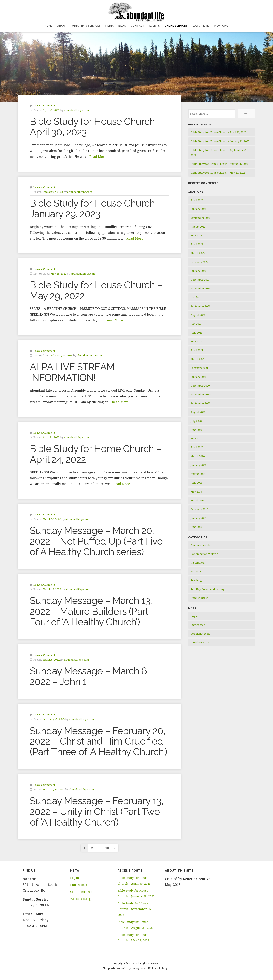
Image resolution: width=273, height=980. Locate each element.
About (62, 26)
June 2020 (197, 430)
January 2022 (199, 271)
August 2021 (198, 315)
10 (107, 848)
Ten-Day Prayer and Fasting (207, 589)
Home (49, 26)
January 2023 (199, 209)
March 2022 (198, 253)
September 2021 (201, 306)
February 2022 (199, 262)
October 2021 (199, 297)
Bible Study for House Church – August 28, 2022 (220, 164)
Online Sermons (176, 26)
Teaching (196, 580)
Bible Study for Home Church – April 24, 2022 (95, 454)
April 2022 (197, 244)
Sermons (196, 571)
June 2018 (197, 527)
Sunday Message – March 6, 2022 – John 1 (89, 676)
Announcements (201, 545)
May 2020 (196, 438)
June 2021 (197, 332)
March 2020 (198, 456)
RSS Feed (154, 968)
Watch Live (201, 26)
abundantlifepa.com (76, 110)
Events (155, 26)
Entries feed (198, 625)
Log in (194, 616)
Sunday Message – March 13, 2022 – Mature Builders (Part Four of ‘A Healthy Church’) (91, 611)
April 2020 (197, 447)
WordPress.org (200, 642)
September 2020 (201, 403)
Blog (122, 26)
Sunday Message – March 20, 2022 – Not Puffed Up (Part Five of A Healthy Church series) (96, 541)
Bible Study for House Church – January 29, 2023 (96, 209)
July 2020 (196, 421)
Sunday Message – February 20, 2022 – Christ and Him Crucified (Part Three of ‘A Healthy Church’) (98, 741)
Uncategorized (200, 598)
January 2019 (199, 518)
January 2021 (199, 377)
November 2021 (201, 288)
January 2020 (199, 465)
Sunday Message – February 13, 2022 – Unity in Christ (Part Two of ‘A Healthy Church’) (96, 812)
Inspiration (198, 563)
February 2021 (199, 368)
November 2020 (201, 394)
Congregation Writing (204, 554)
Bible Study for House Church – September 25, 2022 (135, 909)
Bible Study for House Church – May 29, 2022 (96, 290)
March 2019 (198, 500)
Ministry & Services (86, 26)
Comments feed (200, 634)
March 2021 (198, 359)
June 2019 (197, 483)
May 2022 (196, 235)
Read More (98, 157)
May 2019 (196, 492)
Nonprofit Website (115, 968)
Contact (138, 26)
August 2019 (198, 474)
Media (109, 26)
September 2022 (201, 218)
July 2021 (196, 324)
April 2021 (197, 350)
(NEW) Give (221, 26)
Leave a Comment (44, 105)
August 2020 (198, 412)
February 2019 (199, 509)
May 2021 (196, 341)
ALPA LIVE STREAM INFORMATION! (72, 372)
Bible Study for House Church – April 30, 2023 (96, 127)
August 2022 (198, 227)
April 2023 (197, 200)
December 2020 (200, 386)
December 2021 (200, 280)
